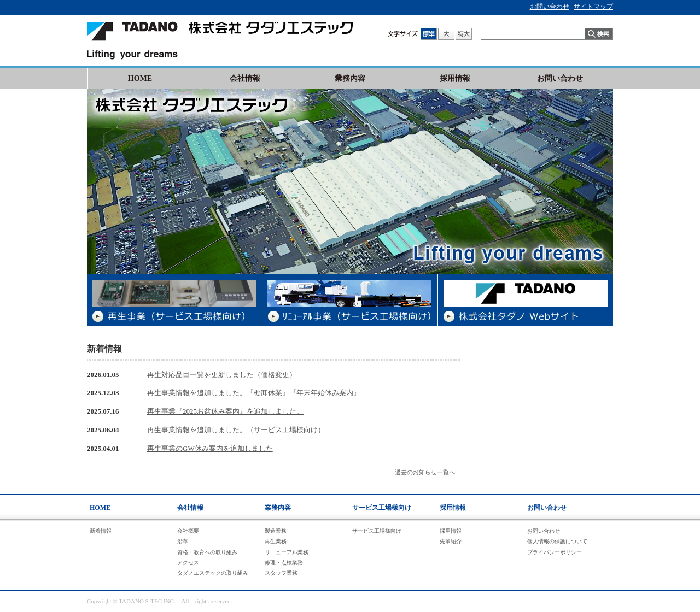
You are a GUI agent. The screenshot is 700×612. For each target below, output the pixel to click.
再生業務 (276, 541)
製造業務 (276, 531)
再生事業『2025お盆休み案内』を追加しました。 (225, 411)
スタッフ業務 (281, 573)
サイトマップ (593, 7)
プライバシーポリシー (555, 552)
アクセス (188, 563)
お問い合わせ (550, 7)
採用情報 (455, 78)
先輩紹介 (451, 541)
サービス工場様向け (382, 508)
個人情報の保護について (557, 541)
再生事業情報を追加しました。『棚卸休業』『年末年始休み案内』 (254, 393)
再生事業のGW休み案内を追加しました (210, 448)
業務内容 (350, 78)
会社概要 (188, 531)
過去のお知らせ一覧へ (425, 472)
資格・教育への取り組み (207, 552)
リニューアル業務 (287, 552)
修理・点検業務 (284, 563)
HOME (140, 78)
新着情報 (101, 531)
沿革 (183, 541)
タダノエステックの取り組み (213, 573)
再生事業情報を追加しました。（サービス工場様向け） (236, 430)
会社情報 (245, 78)
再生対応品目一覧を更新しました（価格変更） (222, 375)
